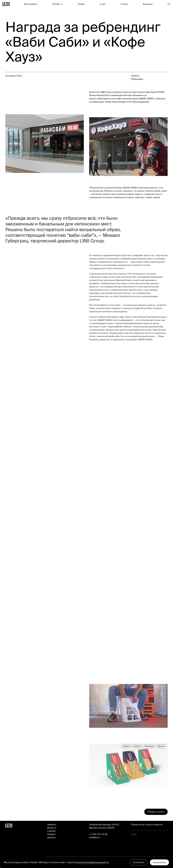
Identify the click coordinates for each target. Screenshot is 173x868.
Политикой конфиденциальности (91, 862)
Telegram (52, 825)
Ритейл (58, 4)
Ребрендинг (137, 79)
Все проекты (31, 4)
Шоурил (51, 837)
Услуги (81, 4)
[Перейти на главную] (6, 4)
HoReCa (135, 76)
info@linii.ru (95, 837)
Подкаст (52, 834)
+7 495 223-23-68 (98, 834)
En (169, 4)
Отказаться (138, 862)
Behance (52, 828)
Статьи (124, 4)
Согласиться (159, 862)
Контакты (148, 4)
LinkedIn (51, 831)
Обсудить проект (156, 812)
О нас (103, 4)
